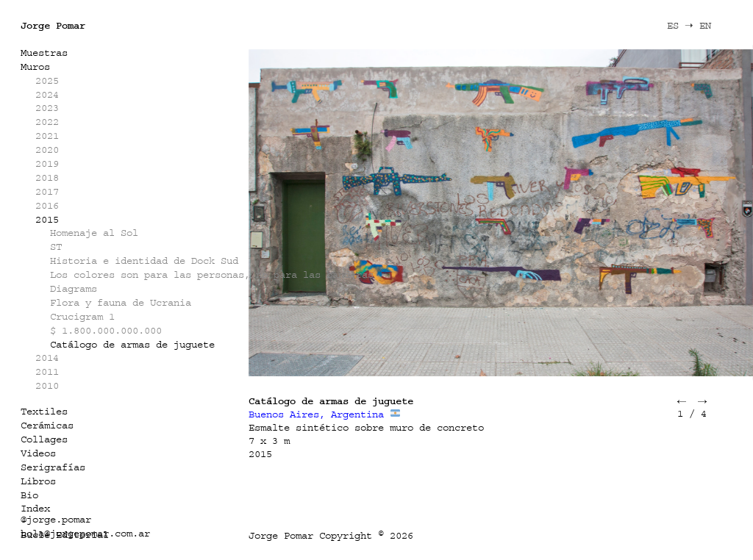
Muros (35, 67)
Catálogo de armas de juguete (132, 344)
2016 (47, 205)
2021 (47, 136)
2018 (47, 177)
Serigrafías (53, 467)
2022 (47, 122)
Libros (38, 481)
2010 (47, 385)
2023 (47, 108)
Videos (38, 453)
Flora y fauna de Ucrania (121, 302)
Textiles (44, 411)
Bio (29, 495)
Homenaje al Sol (94, 233)
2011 (47, 371)
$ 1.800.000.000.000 (106, 330)
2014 (47, 358)
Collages (44, 439)
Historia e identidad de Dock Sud (144, 261)
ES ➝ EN (689, 25)
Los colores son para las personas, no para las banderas (212, 274)
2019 (47, 164)
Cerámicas (47, 425)
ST (56, 247)
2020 (47, 150)
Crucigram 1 (82, 316)
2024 (47, 94)
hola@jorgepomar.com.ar (85, 533)
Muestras (44, 53)
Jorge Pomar (53, 25)
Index (35, 508)
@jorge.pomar (56, 519)
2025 (47, 80)
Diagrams (74, 288)
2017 (47, 191)
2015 (47, 219)
